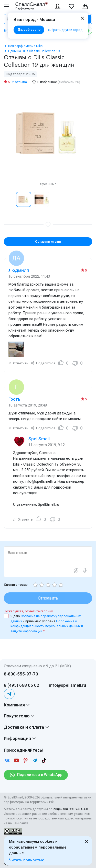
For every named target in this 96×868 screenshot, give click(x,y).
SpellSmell (39, 439)
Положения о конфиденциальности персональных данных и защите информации (47, 626)
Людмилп (19, 270)
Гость (14, 399)
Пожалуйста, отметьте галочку (28, 611)
